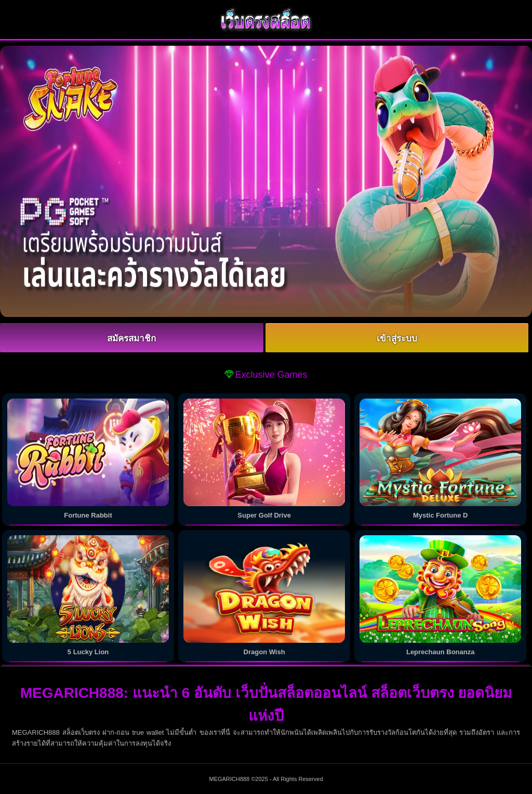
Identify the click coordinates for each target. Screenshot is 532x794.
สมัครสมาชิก (131, 339)
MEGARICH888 (229, 779)
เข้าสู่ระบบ (397, 339)
